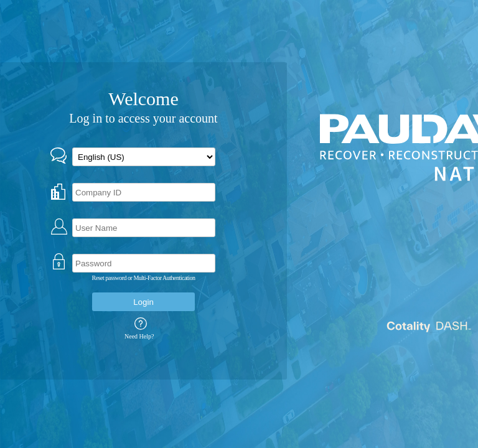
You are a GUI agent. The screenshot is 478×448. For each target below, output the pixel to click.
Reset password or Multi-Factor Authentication (144, 278)
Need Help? (139, 336)
